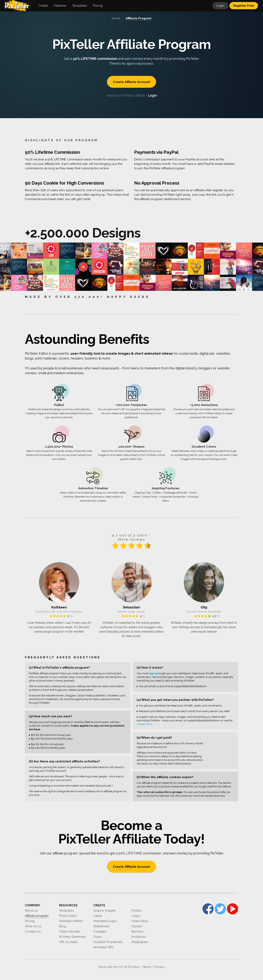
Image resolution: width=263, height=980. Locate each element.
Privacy (160, 967)
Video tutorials (69, 931)
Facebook (208, 909)
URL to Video (68, 942)
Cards (98, 916)
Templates (66, 911)
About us (31, 911)
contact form (144, 724)
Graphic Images (104, 911)
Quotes (137, 926)
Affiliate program (37, 916)
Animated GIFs (103, 947)
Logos (136, 916)
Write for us (33, 926)
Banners (137, 931)
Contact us (33, 931)
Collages (100, 931)
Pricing (30, 921)
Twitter (220, 909)
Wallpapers (140, 942)
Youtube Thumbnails (108, 942)
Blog (63, 926)
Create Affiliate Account (131, 82)
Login (220, 6)
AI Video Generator (73, 937)
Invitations (139, 937)
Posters (137, 911)
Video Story (140, 921)
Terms (147, 967)
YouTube (233, 909)
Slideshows (101, 926)
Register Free (244, 6)
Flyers (97, 937)
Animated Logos (105, 921)
